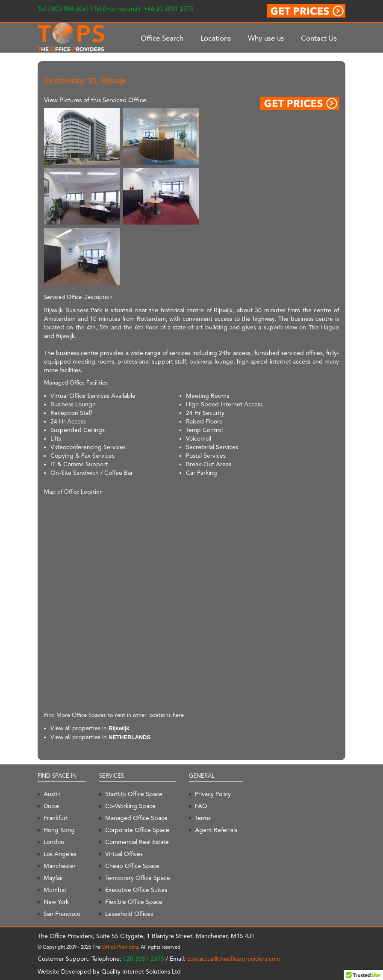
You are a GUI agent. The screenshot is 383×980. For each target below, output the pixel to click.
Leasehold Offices (129, 914)
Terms (203, 818)
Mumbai (55, 890)
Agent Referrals (216, 830)
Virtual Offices (124, 854)
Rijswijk (119, 728)
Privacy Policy (213, 794)
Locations (216, 38)
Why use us (266, 38)
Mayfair (53, 878)
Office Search (162, 38)
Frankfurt (56, 818)
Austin (52, 794)
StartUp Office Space (134, 794)
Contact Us (319, 38)
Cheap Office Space (132, 866)
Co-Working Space (130, 806)
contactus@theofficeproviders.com (234, 959)
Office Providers (120, 947)
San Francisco (62, 914)
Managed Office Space (136, 818)
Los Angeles (60, 854)
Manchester (60, 866)
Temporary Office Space (138, 878)
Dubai (52, 806)
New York (56, 902)
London (54, 842)
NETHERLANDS (130, 737)
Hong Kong (59, 830)
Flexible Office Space (134, 902)
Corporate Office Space (137, 830)
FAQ (201, 806)
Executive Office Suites (136, 890)
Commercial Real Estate (137, 842)
